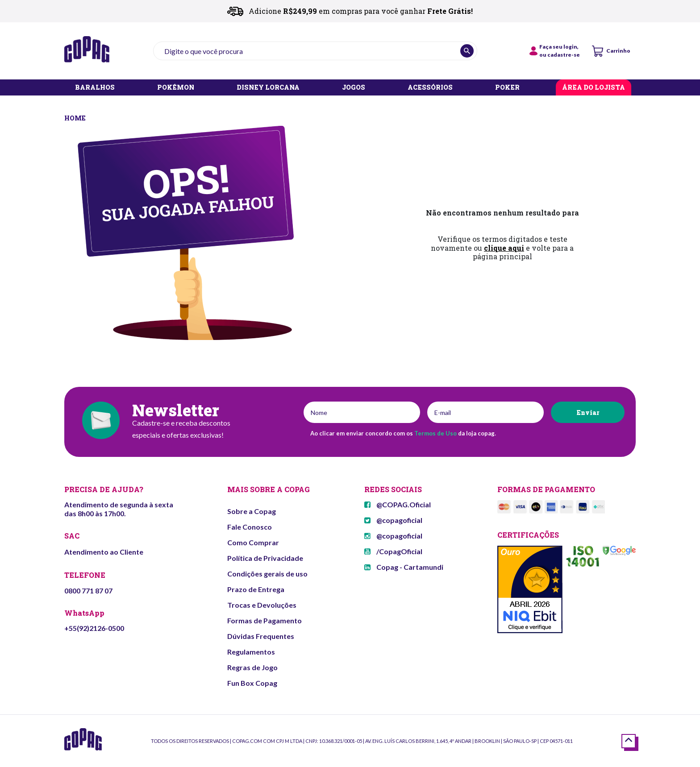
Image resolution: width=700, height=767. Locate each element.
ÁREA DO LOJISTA (594, 88)
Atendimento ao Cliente (104, 552)
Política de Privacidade (265, 558)
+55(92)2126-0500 (94, 628)
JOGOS (354, 88)
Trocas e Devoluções (262, 605)
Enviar (588, 413)
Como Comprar (253, 542)
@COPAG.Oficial (398, 504)
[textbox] (315, 51)
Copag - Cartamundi (404, 567)
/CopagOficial (393, 551)
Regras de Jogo (252, 667)
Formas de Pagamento (265, 620)
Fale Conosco (250, 527)
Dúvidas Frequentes (261, 636)
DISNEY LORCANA (268, 88)
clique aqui (504, 248)
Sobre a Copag (252, 511)
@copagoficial (393, 520)
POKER (507, 88)
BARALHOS (95, 88)
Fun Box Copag (252, 683)
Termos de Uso (435, 433)
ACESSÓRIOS (430, 88)
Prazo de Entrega (256, 589)
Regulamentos (251, 652)
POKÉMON (176, 88)
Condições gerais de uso (267, 574)
